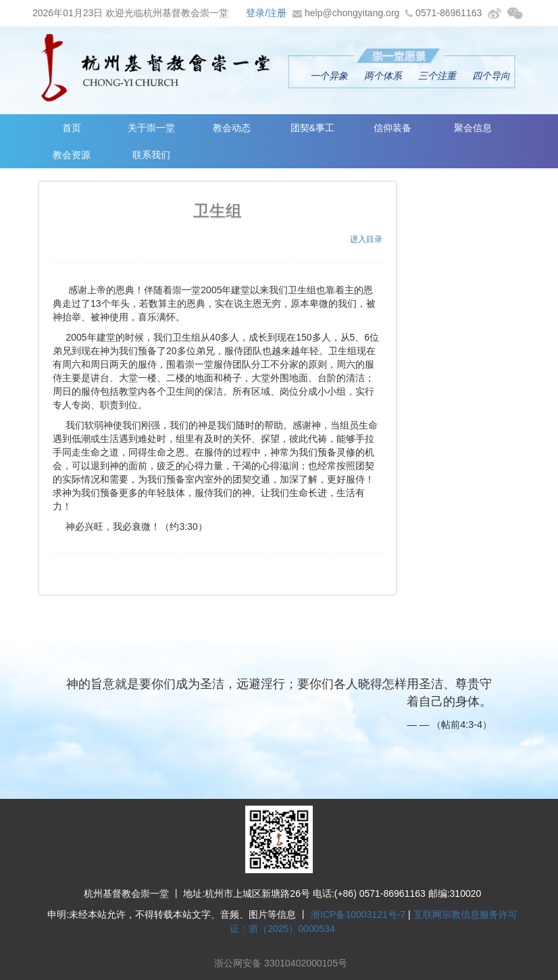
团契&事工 (312, 128)
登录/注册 (266, 13)
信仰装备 (392, 128)
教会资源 (72, 155)
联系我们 (151, 155)
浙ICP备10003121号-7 (358, 914)
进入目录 (366, 239)
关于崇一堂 (151, 128)
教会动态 (232, 128)
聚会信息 (473, 128)
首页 (72, 128)
